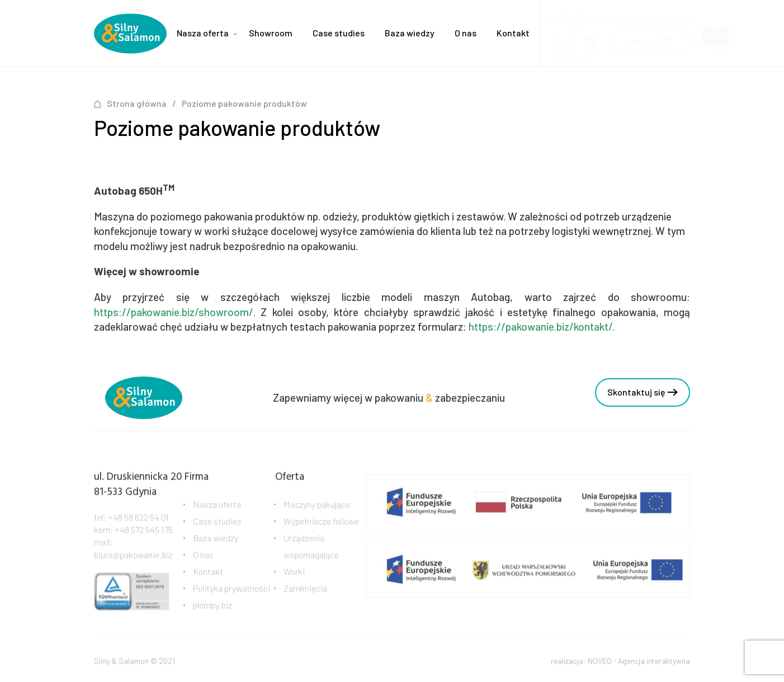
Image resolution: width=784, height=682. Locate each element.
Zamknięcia (305, 593)
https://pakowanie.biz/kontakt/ (541, 326)
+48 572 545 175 (144, 535)
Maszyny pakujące (317, 509)
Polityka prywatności (232, 593)
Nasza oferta (203, 33)
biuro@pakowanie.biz (647, 14)
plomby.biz (212, 610)
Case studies (339, 33)
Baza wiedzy (410, 33)
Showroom (271, 33)
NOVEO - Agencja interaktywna (639, 662)
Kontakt (513, 33)
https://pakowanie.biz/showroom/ (174, 312)
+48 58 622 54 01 (138, 522)
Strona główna (137, 103)
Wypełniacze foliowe (321, 526)
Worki (294, 577)
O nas (466, 33)
